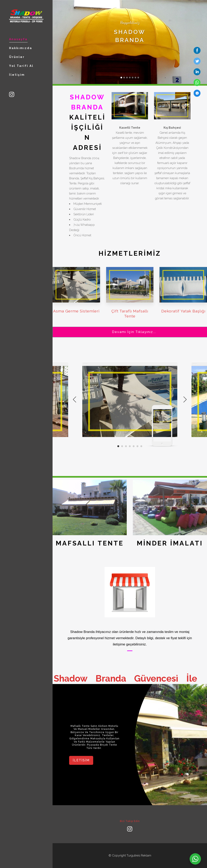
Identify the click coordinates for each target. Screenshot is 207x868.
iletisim (81, 760)
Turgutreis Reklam (139, 855)
